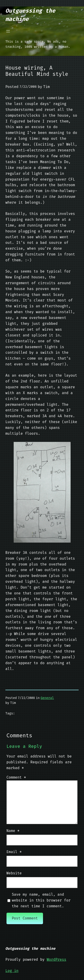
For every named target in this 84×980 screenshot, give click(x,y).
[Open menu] (8, 31)
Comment (16, 777)
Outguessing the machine (30, 948)
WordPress (56, 959)
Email (14, 852)
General (47, 698)
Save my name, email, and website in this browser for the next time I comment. (41, 900)
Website (14, 873)
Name (13, 831)
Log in (12, 971)
